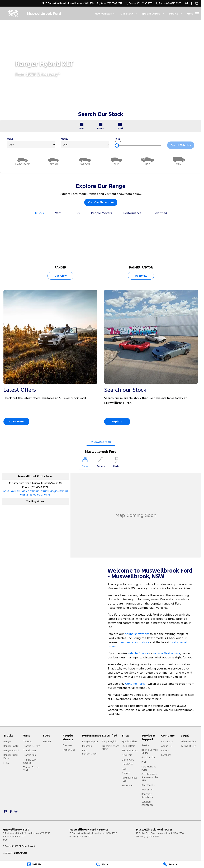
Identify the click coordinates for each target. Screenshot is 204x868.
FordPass (166, 755)
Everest (47, 742)
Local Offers (129, 746)
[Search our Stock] (151, 359)
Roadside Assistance (148, 796)
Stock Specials (130, 751)
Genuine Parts (135, 684)
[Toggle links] (15, 853)
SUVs (76, 213)
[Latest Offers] (50, 359)
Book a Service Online (150, 751)
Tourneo (28, 742)
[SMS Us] (34, 864)
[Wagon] (85, 161)
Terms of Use (188, 746)
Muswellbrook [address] (101, 442)
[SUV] (116, 161)
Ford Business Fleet (130, 779)
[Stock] (102, 864)
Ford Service (148, 757)
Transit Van (29, 751)
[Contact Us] (68, 3)
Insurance (127, 785)
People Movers (101, 213)
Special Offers (130, 742)
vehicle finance (138, 653)
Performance (132, 213)
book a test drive (132, 706)
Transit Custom (32, 746)
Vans (58, 213)
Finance (126, 773)
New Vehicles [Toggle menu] (105, 14)
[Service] (170, 864)
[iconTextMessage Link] (186, 3)
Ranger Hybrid (11, 751)
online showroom (137, 634)
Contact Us (167, 742)
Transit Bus (29, 755)
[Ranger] (60, 252)
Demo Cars (128, 760)
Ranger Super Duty (11, 757)
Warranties (148, 790)
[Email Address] (35, 493)
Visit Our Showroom (101, 202)
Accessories (148, 785)
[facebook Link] (191, 3)
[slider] (117, 145)
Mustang (87, 746)
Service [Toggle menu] (176, 14)
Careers (165, 751)
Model (85, 143)
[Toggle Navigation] (193, 14)
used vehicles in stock (134, 642)
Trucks (39, 213)
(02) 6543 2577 (39, 487)
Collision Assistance (148, 803)
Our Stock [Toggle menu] (129, 14)
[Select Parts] (116, 463)
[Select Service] (101, 463)
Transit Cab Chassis (29, 761)
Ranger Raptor (11, 746)
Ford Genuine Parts (149, 768)
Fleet (125, 769)
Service (145, 745)
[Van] (179, 161)
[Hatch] (23, 161)
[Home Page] (13, 14)
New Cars (127, 755)
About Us (166, 746)
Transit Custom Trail (32, 769)
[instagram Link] (197, 3)
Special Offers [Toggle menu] (153, 14)
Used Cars (127, 764)
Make (31, 143)
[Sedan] (54, 161)
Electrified (160, 213)
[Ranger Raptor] (141, 252)
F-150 (6, 763)
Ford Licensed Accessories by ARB (150, 777)
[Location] (85, 463)
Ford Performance (89, 752)
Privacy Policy (188, 742)
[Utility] (148, 161)
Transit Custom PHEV (110, 748)
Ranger (7, 742)
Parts (144, 762)
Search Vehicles (181, 145)
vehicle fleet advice (167, 653)
